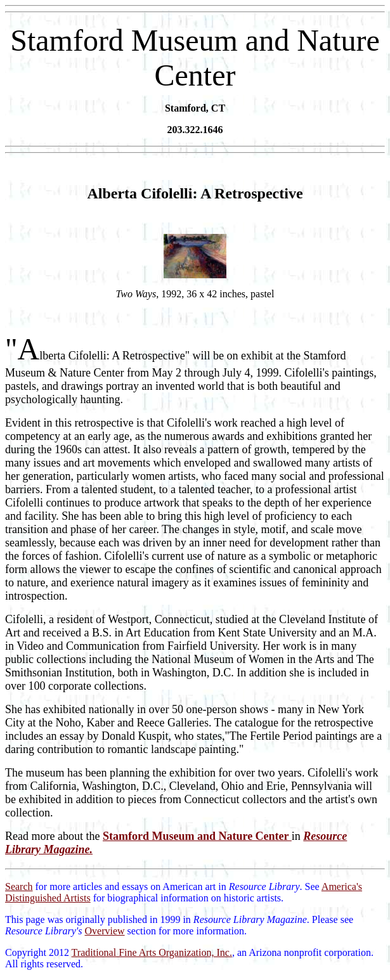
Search (19, 887)
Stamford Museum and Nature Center (197, 836)
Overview (104, 931)
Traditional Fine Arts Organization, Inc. (152, 952)
